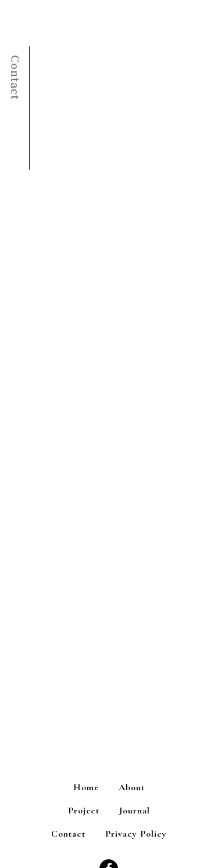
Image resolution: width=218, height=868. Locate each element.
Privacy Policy (136, 834)
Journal (135, 811)
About (132, 787)
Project (84, 811)
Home (86, 787)
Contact (68, 834)
